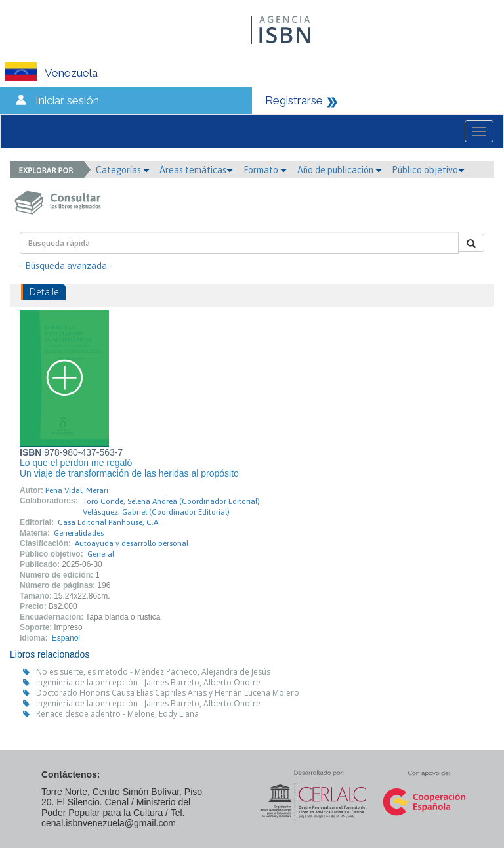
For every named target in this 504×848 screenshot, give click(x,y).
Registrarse (294, 100)
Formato (265, 170)
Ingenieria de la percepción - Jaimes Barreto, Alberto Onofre (148, 682)
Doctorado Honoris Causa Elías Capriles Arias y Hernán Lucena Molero (168, 693)
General (101, 554)
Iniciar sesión (67, 100)
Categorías (123, 170)
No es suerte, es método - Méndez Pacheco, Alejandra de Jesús (153, 672)
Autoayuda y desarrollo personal (132, 543)
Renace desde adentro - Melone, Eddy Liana (117, 714)
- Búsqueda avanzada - (66, 266)
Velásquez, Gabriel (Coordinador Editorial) (156, 512)
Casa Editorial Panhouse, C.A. (109, 522)
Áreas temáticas (196, 170)
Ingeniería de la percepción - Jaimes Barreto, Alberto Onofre (148, 703)
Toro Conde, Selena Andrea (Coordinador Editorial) (171, 501)
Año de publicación (340, 170)
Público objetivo (428, 170)
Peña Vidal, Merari (77, 490)
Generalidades (79, 533)
